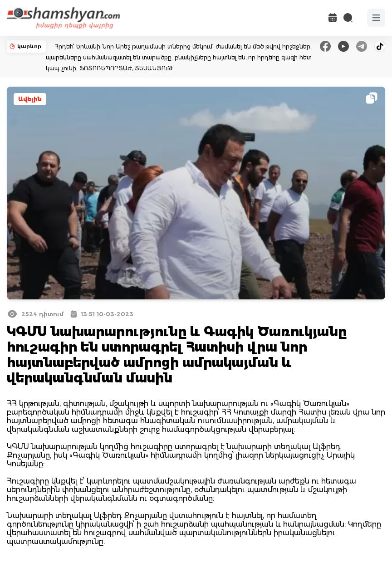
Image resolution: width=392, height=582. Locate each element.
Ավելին (30, 99)
